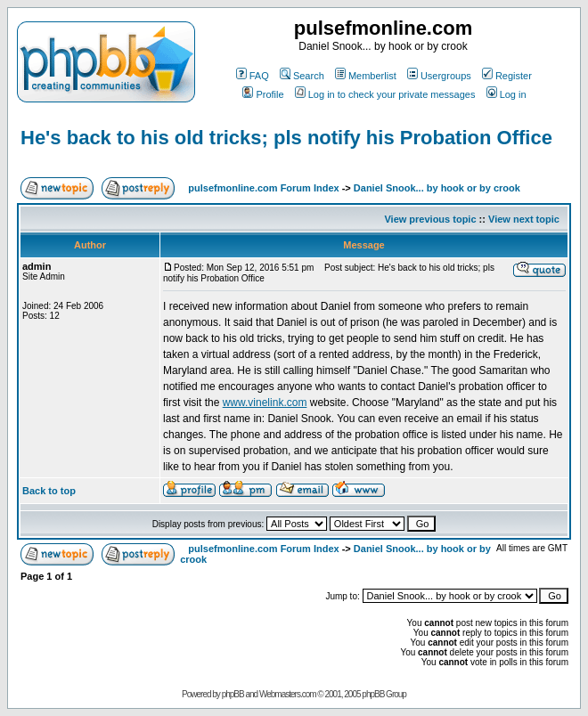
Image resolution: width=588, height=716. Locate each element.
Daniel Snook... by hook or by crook (437, 188)
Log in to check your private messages (385, 94)
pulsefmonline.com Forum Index (263, 188)
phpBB (233, 694)
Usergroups (439, 76)
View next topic (524, 219)
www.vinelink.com (265, 403)
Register (507, 76)
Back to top (49, 491)
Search (302, 76)
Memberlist (366, 76)
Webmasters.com (288, 694)
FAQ (253, 76)
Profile (263, 94)
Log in (506, 94)
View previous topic (430, 219)
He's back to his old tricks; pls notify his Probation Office (286, 138)
